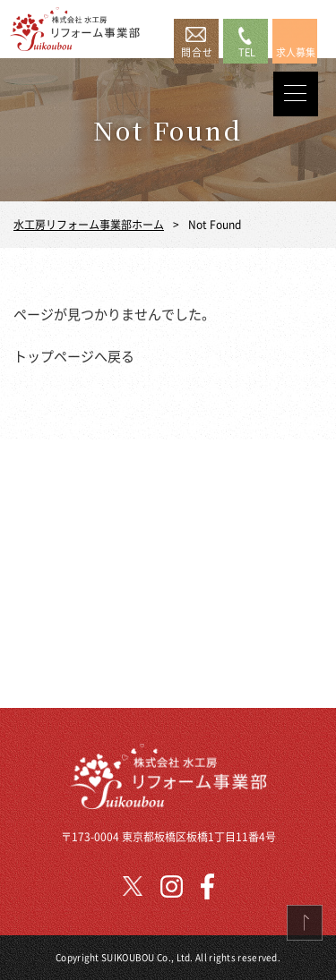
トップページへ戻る (74, 356)
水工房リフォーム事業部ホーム (89, 224)
